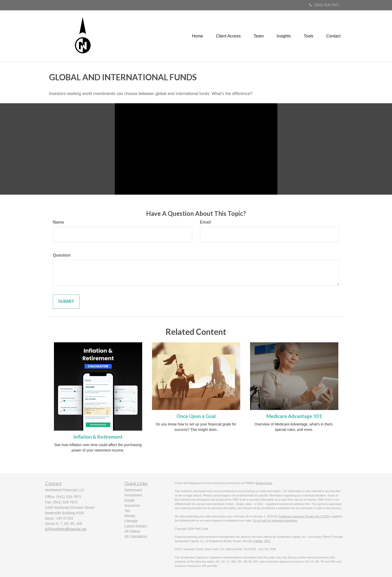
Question (62, 255)
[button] (228, 36)
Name (59, 222)
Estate (130, 500)
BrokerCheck (264, 483)
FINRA (258, 541)
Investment (133, 495)
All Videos (132, 531)
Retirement (133, 490)
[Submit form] (66, 302)
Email (206, 222)
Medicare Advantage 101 (294, 416)
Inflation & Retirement (98, 437)
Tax (127, 511)
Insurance (132, 505)
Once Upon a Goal (196, 416)
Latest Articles (136, 526)
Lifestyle (131, 521)
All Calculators (136, 536)
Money (130, 516)
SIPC (267, 541)
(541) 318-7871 (324, 5)
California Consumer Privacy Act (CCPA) (304, 516)
